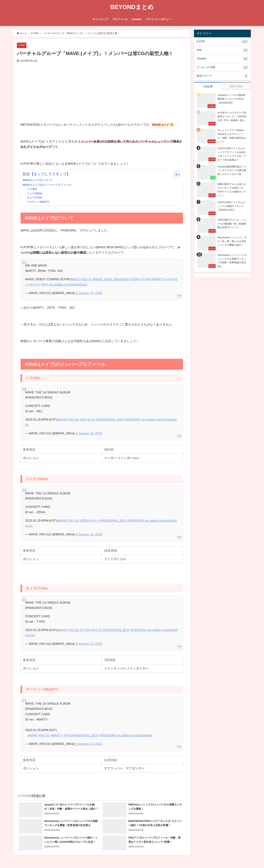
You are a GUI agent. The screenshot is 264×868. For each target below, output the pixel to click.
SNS (222, 50)
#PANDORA (133, 419)
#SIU (126, 279)
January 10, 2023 (90, 293)
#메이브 (86, 279)
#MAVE (75, 279)
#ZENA (135, 279)
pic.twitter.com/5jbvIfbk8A (135, 735)
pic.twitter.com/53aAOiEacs (68, 284)
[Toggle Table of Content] (175, 175)
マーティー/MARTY (38, 202)
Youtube (222, 59)
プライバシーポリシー (159, 19)
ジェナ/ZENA (35, 193)
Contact (137, 19)
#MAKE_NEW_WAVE (107, 279)
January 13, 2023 (90, 433)
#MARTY (158, 279)
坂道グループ (222, 76)
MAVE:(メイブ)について (37, 180)
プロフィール (120, 19)
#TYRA (146, 279)
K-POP (22, 45)
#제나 (95, 520)
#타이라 (35, 284)
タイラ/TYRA (35, 198)
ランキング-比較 (222, 67)
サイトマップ (100, 19)
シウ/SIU (32, 189)
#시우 (168, 279)
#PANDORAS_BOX (110, 419)
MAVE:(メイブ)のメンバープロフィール (47, 185)
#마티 (45, 284)
